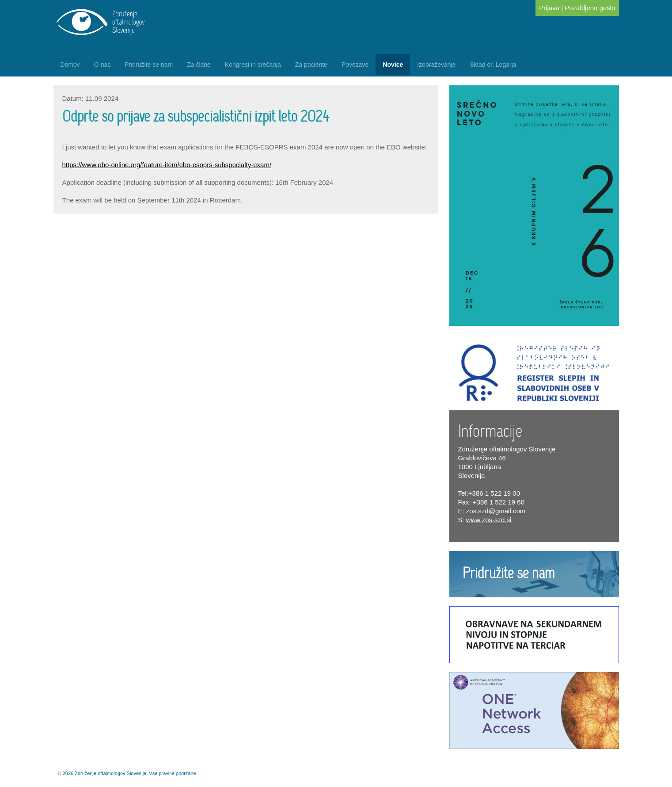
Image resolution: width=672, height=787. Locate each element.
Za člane (199, 65)
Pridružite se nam (149, 65)
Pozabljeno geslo (590, 8)
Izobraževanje (436, 65)
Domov (70, 65)
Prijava (549, 8)
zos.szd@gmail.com (496, 511)
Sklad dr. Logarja (493, 65)
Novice (393, 65)
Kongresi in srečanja (253, 65)
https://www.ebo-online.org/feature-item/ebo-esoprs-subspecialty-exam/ (167, 165)
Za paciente (311, 65)
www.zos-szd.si (489, 520)
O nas (102, 65)
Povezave (355, 65)
